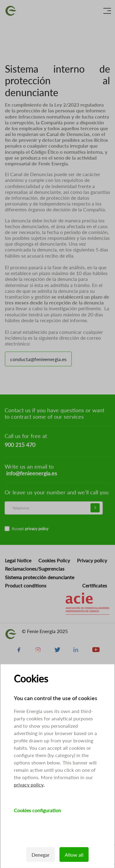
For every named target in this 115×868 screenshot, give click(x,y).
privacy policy (29, 785)
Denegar (41, 855)
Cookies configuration (37, 810)
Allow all (74, 855)
